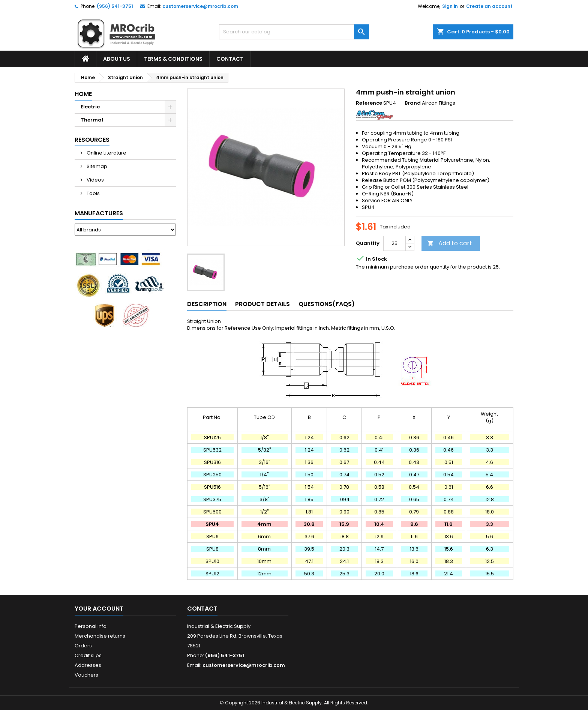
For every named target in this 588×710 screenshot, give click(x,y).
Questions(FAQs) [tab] (327, 304)
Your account (99, 609)
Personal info (91, 626)
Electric (90, 107)
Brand (413, 103)
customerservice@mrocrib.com (200, 6)
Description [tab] (207, 304)
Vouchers (86, 675)
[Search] (294, 32)
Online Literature (106, 153)
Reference (369, 103)
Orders (83, 646)
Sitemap (96, 166)
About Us (117, 59)
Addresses (88, 665)
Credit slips (88, 655)
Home (83, 94)
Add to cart (450, 243)
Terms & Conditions (173, 59)
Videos (95, 180)
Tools (93, 193)
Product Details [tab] (262, 304)
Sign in (450, 6)
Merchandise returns (100, 636)
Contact (230, 59)
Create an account (489, 6)
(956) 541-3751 (115, 6)
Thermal (92, 120)
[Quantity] (394, 243)
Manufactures (99, 213)
